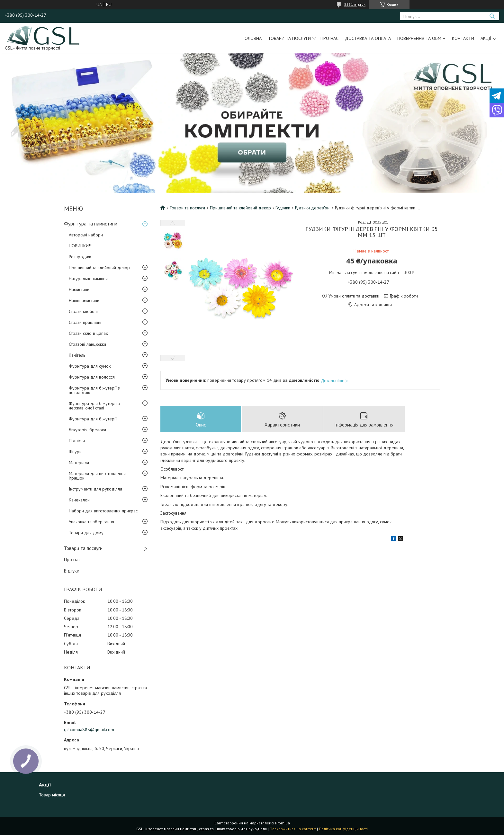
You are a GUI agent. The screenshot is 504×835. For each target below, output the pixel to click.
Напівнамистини (84, 300)
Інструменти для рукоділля (95, 489)
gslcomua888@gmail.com (89, 729)
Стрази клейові (83, 311)
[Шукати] (492, 16)
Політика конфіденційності (343, 829)
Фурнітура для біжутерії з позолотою (94, 390)
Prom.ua (283, 823)
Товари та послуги (289, 38)
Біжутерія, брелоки (87, 430)
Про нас (329, 38)
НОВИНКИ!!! (81, 246)
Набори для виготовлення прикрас (103, 511)
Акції (486, 38)
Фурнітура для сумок (90, 366)
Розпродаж (80, 257)
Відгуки (72, 571)
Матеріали (79, 463)
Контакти (463, 38)
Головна (252, 38)
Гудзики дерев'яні (313, 208)
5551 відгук (355, 4)
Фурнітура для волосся (92, 377)
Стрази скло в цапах (88, 333)
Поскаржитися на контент (293, 829)
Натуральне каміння (88, 279)
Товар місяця (52, 795)
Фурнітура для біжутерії (93, 419)
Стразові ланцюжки (87, 344)
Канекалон (79, 500)
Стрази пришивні (85, 322)
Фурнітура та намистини (91, 224)
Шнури (75, 452)
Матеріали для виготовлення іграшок (97, 476)
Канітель (77, 355)
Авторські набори (86, 235)
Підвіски (77, 441)
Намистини (79, 289)
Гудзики (283, 208)
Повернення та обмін (421, 38)
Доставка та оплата (368, 38)
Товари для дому (86, 533)
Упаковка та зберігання (91, 522)
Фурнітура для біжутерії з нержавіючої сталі (94, 406)
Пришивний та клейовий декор (99, 268)
